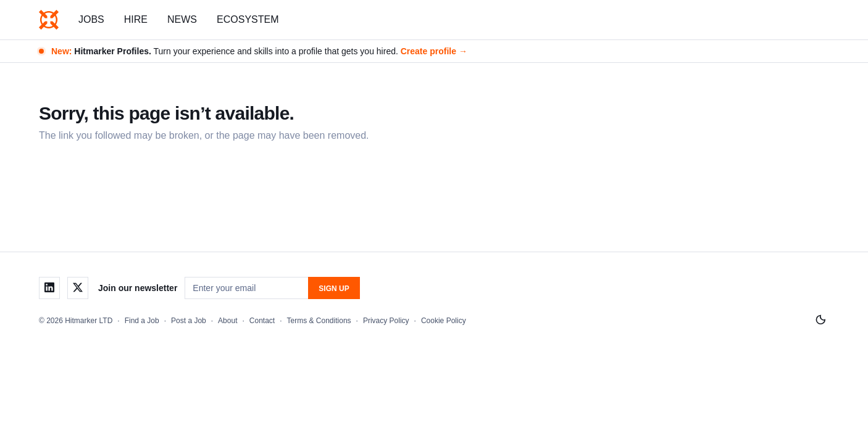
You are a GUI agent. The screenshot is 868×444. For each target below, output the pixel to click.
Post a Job (189, 321)
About (227, 321)
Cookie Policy (444, 321)
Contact (262, 321)
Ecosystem (248, 19)
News (182, 19)
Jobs (91, 19)
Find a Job (142, 321)
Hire (136, 19)
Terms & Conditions (319, 321)
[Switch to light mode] (820, 320)
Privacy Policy (386, 321)
